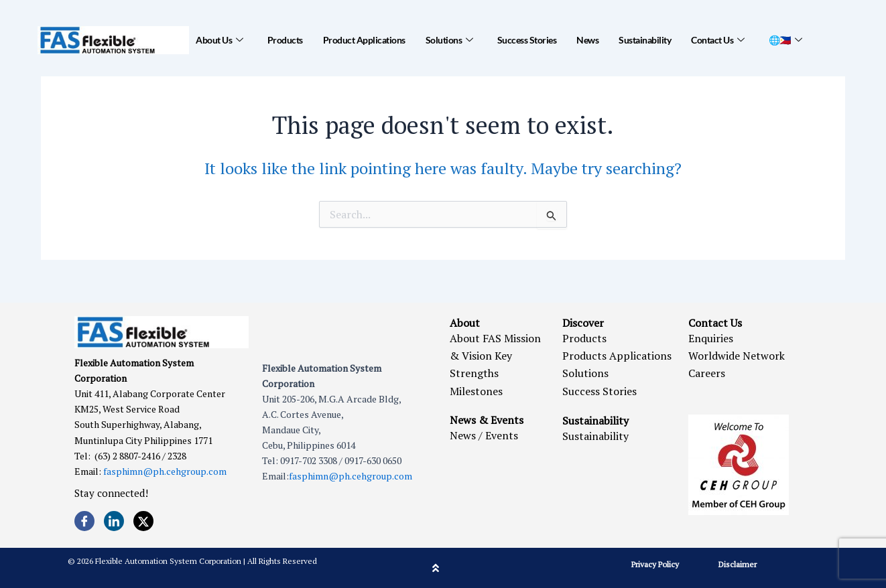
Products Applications (617, 356)
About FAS (476, 338)
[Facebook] (84, 521)
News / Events (484, 435)
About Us (219, 40)
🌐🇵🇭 (785, 40)
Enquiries (711, 338)
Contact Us (718, 40)
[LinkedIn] (114, 521)
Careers (707, 373)
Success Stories (527, 40)
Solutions (449, 40)
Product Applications (364, 40)
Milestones (476, 391)
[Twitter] (143, 521)
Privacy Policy (655, 564)
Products (285, 40)
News (587, 40)
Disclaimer (738, 564)
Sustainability (645, 40)
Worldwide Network (737, 356)
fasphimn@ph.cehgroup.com (165, 471)
